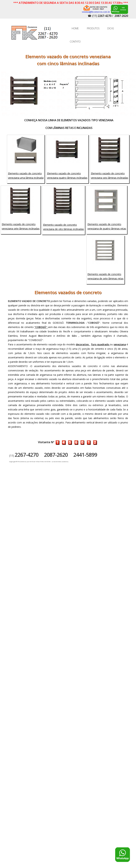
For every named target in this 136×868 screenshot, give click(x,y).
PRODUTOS (93, 28)
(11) (24, 456)
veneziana (120, 344)
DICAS (111, 28)
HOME (75, 28)
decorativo (83, 344)
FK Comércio (35, 35)
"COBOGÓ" (41, 327)
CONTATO (75, 42)
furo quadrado (101, 344)
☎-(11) (100, 16)
